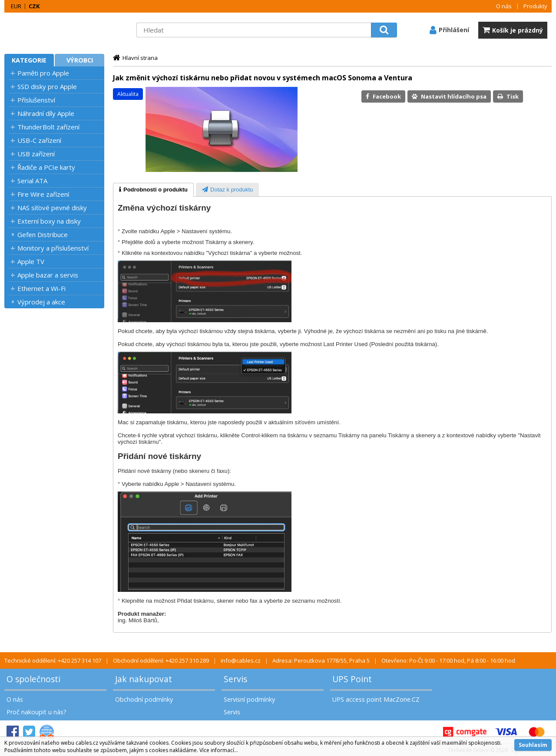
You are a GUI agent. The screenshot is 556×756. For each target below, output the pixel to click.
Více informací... (219, 750)
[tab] (153, 190)
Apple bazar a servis (48, 275)
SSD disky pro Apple (47, 86)
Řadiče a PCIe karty (46, 167)
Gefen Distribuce (43, 234)
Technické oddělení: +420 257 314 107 (53, 660)
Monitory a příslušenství (53, 248)
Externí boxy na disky (49, 221)
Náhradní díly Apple (46, 113)
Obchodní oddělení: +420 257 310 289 (161, 660)
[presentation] (153, 190)
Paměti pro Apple (43, 73)
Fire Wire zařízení (43, 194)
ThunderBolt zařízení (48, 127)
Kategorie (29, 60)
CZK (34, 6)
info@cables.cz (241, 660)
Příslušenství (36, 100)
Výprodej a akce (41, 302)
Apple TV (31, 261)
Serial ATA (32, 181)
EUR (16, 6)
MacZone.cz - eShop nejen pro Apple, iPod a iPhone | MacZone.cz (59, 30)
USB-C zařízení (39, 140)
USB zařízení (36, 154)
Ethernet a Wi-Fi (41, 288)
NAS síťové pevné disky (52, 208)
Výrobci (80, 60)
